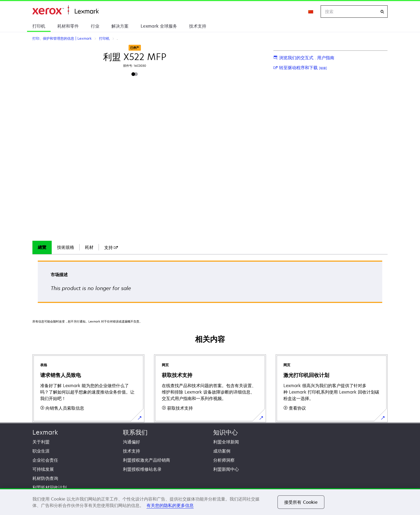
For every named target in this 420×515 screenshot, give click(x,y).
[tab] (42, 247)
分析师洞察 (224, 460)
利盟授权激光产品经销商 (147, 460)
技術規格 (66, 247)
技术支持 (198, 26)
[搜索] (382, 12)
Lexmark (45, 432)
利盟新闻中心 (226, 469)
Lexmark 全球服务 (159, 26)
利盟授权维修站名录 (142, 469)
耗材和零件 (68, 26)
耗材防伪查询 (45, 478)
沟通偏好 (132, 442)
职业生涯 (41, 451)
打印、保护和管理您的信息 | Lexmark (65, 10)
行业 (95, 26)
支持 (111, 247)
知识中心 (226, 432)
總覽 (42, 247)
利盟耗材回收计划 (50, 487)
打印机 (39, 26)
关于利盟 (41, 442)
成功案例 (222, 451)
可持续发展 (43, 469)
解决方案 (120, 26)
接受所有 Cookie (301, 502)
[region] (210, 502)
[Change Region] (311, 12)
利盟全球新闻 (226, 442)
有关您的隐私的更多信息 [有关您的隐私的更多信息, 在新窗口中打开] (170, 505)
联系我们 (135, 432)
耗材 (89, 247)
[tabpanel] (210, 284)
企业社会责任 (45, 460)
